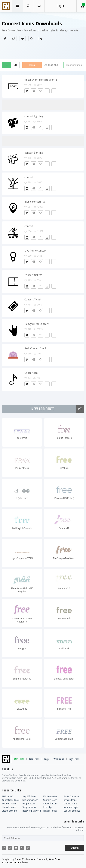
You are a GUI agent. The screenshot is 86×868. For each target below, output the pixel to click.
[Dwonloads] (47, 91)
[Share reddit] (14, 39)
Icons (32, 65)
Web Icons (59, 759)
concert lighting (34, 116)
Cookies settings (72, 811)
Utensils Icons (9, 807)
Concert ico (31, 373)
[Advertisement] (44, 50)
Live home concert (35, 251)
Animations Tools (11, 800)
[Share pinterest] (31, 39)
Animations (51, 65)
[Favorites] (40, 91)
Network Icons (50, 804)
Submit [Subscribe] (75, 848)
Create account (9, 811)
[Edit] (34, 91)
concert (29, 177)
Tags (46, 759)
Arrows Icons (70, 800)
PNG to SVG (8, 797)
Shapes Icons (29, 807)
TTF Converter (50, 797)
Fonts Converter (72, 797)
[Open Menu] (39, 6)
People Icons (29, 804)
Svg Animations (30, 800)
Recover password (32, 811)
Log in (61, 6)
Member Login (71, 807)
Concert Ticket (33, 300)
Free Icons (34, 759)
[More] (54, 91)
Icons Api (48, 807)
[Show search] (28, 6)
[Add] (27, 91)
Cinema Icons (70, 804)
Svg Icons (7, 6)
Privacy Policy (50, 811)
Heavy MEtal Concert (37, 324)
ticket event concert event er (41, 80)
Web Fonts (19, 759)
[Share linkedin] (40, 39)
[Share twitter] (23, 39)
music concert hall (35, 202)
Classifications (74, 65)
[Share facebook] (5, 39)
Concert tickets (33, 275)
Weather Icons (9, 804)
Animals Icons (50, 800)
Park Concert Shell (35, 348)
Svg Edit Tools (30, 797)
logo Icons (74, 759)
